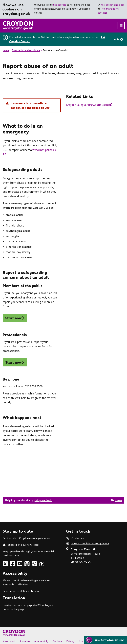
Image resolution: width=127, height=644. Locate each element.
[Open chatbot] (106, 640)
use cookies (60, 5)
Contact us (78, 538)
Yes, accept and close (113, 5)
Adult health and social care (26, 50)
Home (6, 50)
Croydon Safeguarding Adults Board (87, 105)
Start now (13, 318)
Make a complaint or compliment (90, 543)
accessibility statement (26, 591)
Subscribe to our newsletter (24, 545)
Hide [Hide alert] (117, 39)
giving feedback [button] (43, 500)
